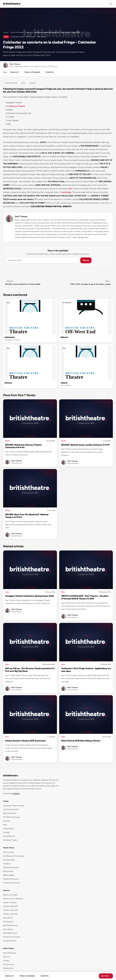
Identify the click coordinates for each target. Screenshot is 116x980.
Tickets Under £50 (10, 914)
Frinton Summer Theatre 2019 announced (25, 741)
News (29, 32)
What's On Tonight (10, 895)
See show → (106, 976)
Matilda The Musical (11, 879)
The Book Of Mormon (12, 883)
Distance (8, 383)
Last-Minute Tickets (11, 809)
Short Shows (8, 929)
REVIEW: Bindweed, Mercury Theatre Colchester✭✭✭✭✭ (24, 446)
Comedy (6, 832)
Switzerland (10, 337)
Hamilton (7, 864)
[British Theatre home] (12, 4)
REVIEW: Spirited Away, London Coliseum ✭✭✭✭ (86, 445)
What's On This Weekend (13, 899)
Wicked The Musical (11, 868)
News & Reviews (17, 32)
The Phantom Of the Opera (14, 856)
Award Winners (9, 836)
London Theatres (10, 903)
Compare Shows (10, 941)
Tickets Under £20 (10, 906)
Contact (6, 961)
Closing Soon (8, 922)
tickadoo (16, 794)
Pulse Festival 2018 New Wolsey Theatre (81, 741)
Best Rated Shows (10, 925)
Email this (50, 72)
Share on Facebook (32, 72)
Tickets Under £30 (10, 910)
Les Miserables (9, 860)
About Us (7, 957)
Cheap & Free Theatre (12, 937)
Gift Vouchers (9, 964)
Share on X (14, 72)
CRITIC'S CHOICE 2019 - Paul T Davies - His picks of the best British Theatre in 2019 (85, 597)
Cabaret (64, 383)
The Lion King (8, 852)
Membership (8, 968)
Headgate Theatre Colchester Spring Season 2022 (30, 596)
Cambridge (66, 192)
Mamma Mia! (8, 871)
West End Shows (10, 813)
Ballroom (64, 337)
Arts (70, 189)
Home (6, 32)
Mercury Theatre (17, 106)
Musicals (7, 821)
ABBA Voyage (8, 875)
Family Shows (8, 829)
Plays (5, 825)
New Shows (8, 918)
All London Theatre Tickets (14, 806)
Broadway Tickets (10, 840)
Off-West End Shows (11, 817)
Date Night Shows (10, 933)
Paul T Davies (21, 216)
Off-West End (67, 303)
